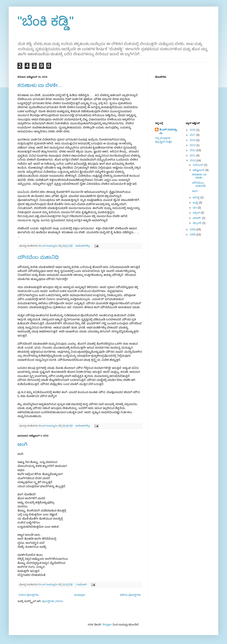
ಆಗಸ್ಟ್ (196, 197)
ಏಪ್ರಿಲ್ (197, 213)
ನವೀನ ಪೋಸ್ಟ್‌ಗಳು (29, 595)
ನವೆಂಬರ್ (198, 165)
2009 (193, 230)
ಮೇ (195, 208)
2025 (193, 130)
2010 (193, 161)
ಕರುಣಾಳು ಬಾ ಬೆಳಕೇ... (40, 85)
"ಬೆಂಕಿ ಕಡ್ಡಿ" (46, 21)
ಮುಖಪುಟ (80, 595)
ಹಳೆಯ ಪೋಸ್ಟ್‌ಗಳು (130, 595)
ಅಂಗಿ (22, 444)
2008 (193, 235)
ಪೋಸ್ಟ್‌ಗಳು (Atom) (52, 601)
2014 (193, 140)
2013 (193, 145)
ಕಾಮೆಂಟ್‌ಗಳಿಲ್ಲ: (83, 246)
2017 (193, 135)
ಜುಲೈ (196, 203)
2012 (193, 150)
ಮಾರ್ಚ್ (197, 218)
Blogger (107, 625)
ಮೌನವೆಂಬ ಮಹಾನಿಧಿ (38, 257)
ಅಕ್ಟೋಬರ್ (199, 170)
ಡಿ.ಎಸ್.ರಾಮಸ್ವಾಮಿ (168, 131)
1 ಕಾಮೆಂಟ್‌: (82, 584)
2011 (193, 155)
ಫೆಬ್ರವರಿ (197, 223)
